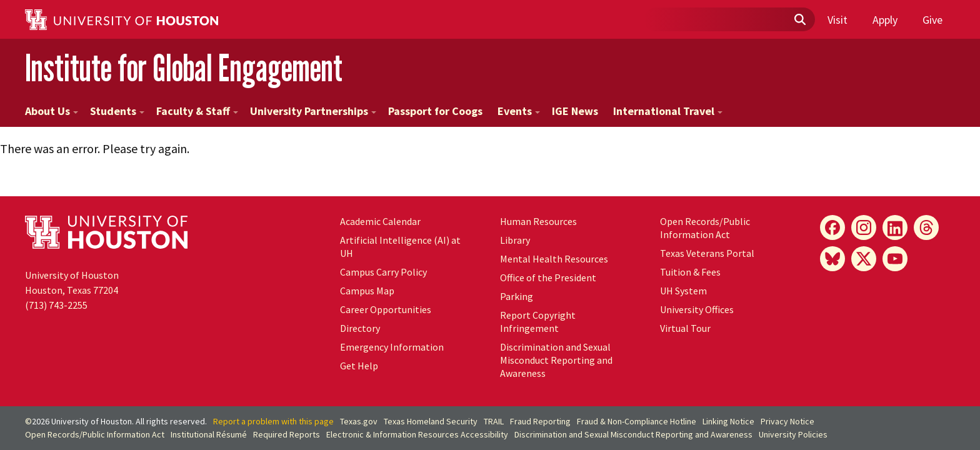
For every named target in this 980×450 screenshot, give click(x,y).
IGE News (575, 111)
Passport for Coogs (435, 111)
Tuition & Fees (690, 272)
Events (519, 111)
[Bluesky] (832, 259)
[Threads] (926, 227)
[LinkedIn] (895, 227)
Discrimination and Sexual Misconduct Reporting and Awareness (556, 360)
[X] (864, 259)
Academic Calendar (380, 221)
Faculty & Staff (197, 111)
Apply (885, 20)
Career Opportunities (386, 309)
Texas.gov (359, 421)
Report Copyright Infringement (538, 322)
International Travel (668, 111)
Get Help (359, 366)
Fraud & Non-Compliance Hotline (637, 421)
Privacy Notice (787, 421)
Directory (360, 328)
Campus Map (367, 291)
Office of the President (548, 277)
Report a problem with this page (273, 421)
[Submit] (799, 20)
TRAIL (494, 421)
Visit (837, 20)
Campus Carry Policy (383, 272)
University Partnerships (313, 111)
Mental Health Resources (554, 259)
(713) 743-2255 (56, 305)
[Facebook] (832, 227)
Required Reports (287, 434)
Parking (517, 296)
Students (117, 111)
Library (515, 240)
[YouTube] (895, 259)
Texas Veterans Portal (707, 253)
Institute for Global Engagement (184, 68)
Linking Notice (728, 421)
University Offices (697, 309)
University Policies (793, 434)
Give (932, 20)
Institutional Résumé (209, 434)
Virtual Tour (685, 328)
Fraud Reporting (540, 421)
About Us (52, 111)
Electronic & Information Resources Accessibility (417, 434)
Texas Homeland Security (431, 421)
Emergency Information (392, 347)
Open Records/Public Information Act (705, 228)
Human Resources (538, 221)
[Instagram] (864, 227)
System (683, 291)
